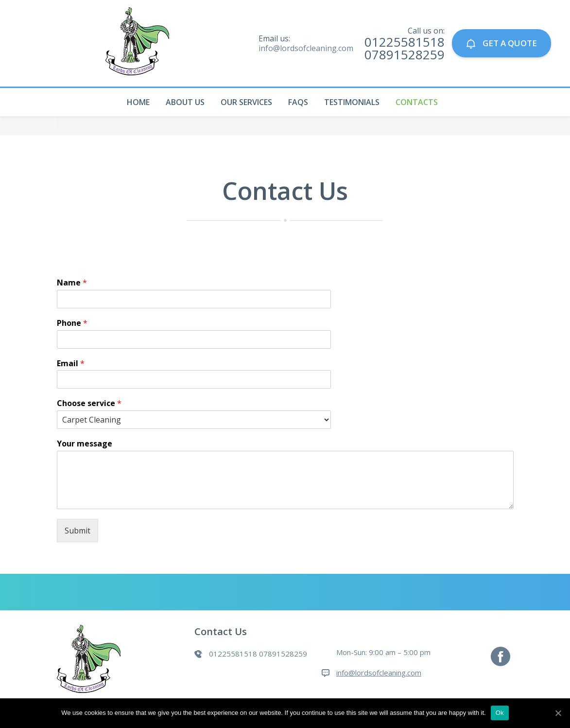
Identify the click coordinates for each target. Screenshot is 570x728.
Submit (78, 531)
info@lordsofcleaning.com (306, 48)
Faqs (298, 102)
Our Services (246, 102)
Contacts (417, 102)
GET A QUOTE (501, 43)
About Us (185, 102)
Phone (72, 323)
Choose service (89, 403)
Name (72, 283)
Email (71, 364)
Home (138, 102)
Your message (85, 444)
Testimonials (352, 102)
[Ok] (558, 713)
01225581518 (405, 42)
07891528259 (405, 54)
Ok (500, 713)
